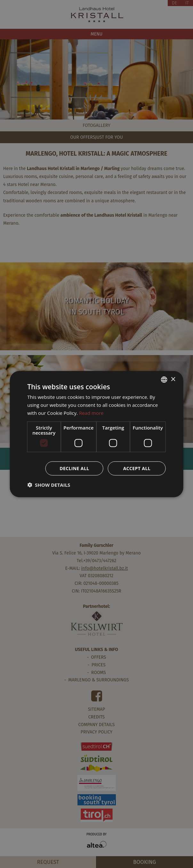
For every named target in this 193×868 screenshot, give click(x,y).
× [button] (173, 379)
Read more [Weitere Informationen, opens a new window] (91, 413)
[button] (49, 484)
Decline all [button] (74, 468)
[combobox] (164, 380)
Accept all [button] (137, 468)
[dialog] (96, 434)
